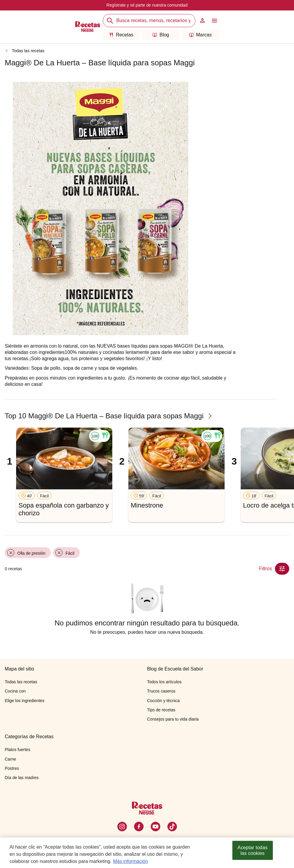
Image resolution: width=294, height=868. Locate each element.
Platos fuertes (18, 750)
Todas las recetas (28, 51)
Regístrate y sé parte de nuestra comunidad (147, 5)
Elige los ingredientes (25, 701)
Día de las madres (22, 778)
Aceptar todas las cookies (252, 850)
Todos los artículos (164, 682)
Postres (12, 768)
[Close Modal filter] (282, 569)
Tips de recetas (161, 710)
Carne (10, 759)
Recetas (121, 35)
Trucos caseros (161, 691)
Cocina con (15, 691)
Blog (161, 35)
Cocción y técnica (164, 701)
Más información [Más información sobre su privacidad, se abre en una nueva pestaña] (130, 861)
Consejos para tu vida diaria (173, 719)
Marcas (200, 35)
